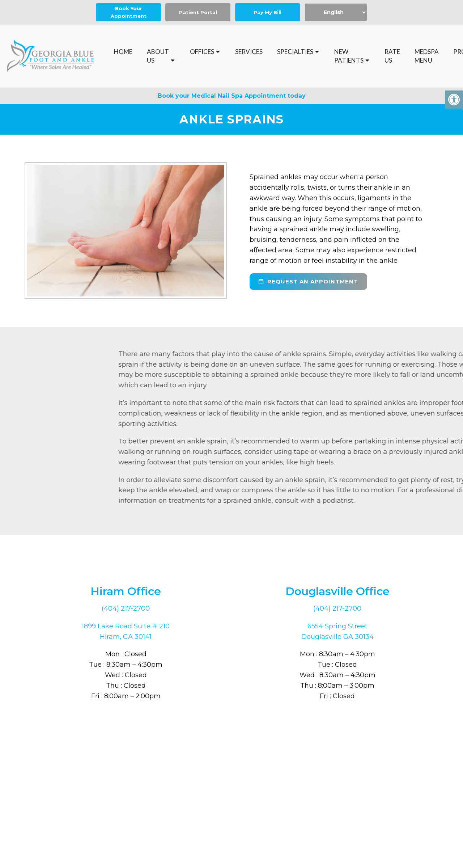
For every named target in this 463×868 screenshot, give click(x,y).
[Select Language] (336, 12)
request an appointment (308, 281)
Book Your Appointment (129, 12)
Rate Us (392, 56)
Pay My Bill (267, 12)
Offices (202, 52)
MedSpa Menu (427, 56)
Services (249, 52)
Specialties (295, 52)
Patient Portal (198, 12)
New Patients (349, 56)
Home (123, 52)
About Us (158, 56)
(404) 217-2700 (126, 608)
